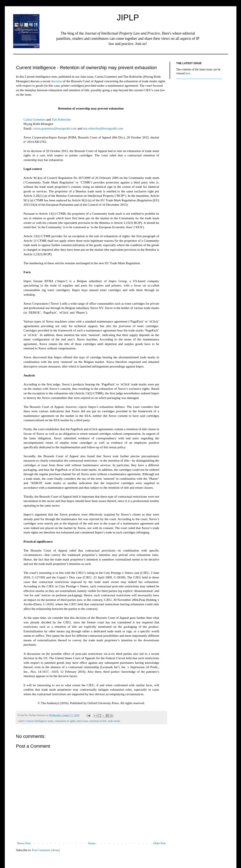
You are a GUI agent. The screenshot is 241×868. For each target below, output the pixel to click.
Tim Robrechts (61, 119)
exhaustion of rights (65, 721)
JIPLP (128, 17)
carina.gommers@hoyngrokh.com (55, 128)
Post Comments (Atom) (46, 850)
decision (57, 81)
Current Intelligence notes (40, 721)
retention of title (98, 721)
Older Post (159, 843)
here (188, 73)
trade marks (114, 721)
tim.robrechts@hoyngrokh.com (103, 128)
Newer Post (24, 843)
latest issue (83, 721)
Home (92, 843)
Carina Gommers (35, 119)
